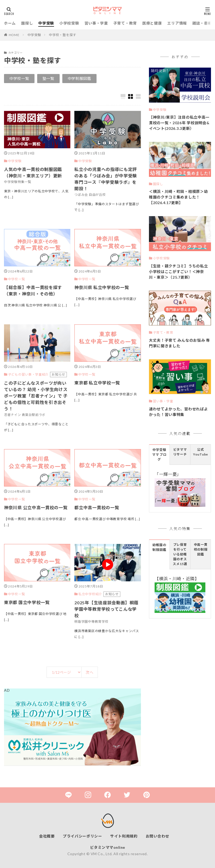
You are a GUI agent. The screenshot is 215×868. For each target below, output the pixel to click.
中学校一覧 (19, 78)
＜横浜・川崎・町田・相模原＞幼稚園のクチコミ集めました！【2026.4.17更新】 (178, 197)
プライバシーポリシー (82, 836)
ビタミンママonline (108, 847)
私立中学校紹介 (90, 594)
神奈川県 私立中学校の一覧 (102, 287)
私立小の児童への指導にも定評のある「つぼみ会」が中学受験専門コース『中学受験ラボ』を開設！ (106, 179)
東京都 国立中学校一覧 (27, 602)
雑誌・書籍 (202, 23)
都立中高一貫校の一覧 (97, 507)
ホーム (10, 23)
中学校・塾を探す (63, 35)
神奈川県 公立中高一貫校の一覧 (36, 507)
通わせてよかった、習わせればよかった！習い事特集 (178, 412)
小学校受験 (69, 23)
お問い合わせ (158, 836)
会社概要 (47, 836)
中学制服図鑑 (79, 78)
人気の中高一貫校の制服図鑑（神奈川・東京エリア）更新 (33, 172)
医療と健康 (152, 23)
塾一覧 (48, 78)
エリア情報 (177, 23)
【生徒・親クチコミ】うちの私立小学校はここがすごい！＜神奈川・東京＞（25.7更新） (178, 272)
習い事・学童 (96, 23)
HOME (14, 35)
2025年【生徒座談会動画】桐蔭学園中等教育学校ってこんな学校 (106, 609)
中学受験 (46, 23)
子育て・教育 (125, 23)
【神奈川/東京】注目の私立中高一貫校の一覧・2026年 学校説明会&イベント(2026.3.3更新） (179, 123)
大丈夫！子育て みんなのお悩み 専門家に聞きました (179, 343)
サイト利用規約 (124, 836)
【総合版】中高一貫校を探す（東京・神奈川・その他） (33, 291)
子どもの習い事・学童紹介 (28, 374)
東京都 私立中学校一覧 (97, 383)
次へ (89, 672)
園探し (27, 23)
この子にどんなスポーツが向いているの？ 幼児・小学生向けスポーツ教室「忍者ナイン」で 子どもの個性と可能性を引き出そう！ (36, 396)
